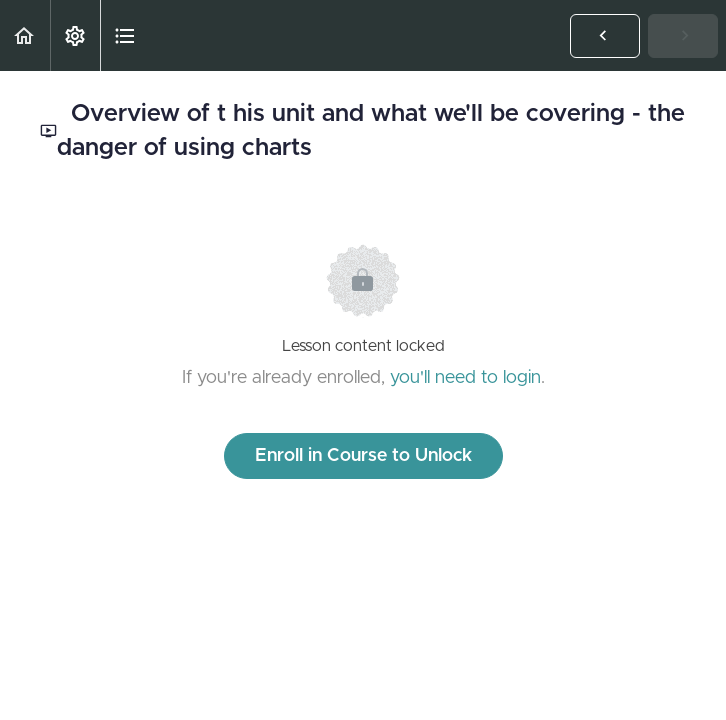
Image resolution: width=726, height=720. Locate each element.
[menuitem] (75, 35)
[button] (25, 35)
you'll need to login (465, 378)
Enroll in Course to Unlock (363, 456)
